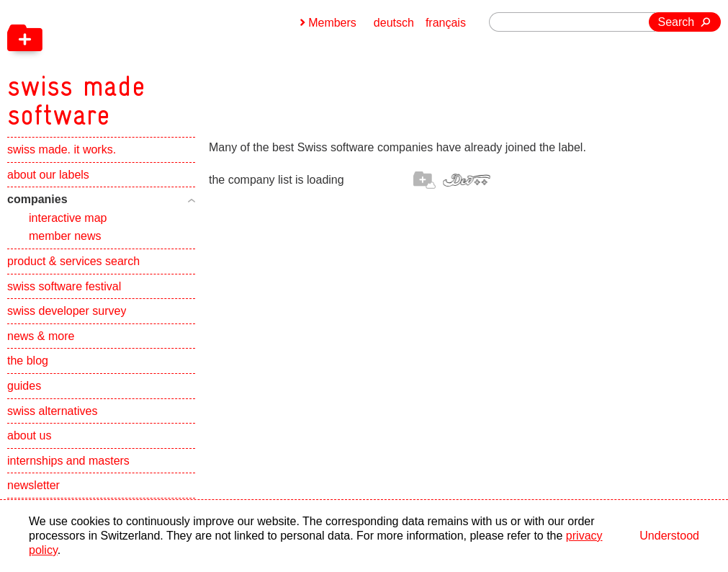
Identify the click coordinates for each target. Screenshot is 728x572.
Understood (669, 536)
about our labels (48, 175)
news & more (41, 336)
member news (65, 236)
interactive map (68, 218)
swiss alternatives (52, 411)
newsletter (33, 485)
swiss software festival (64, 286)
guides (24, 386)
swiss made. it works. (62, 149)
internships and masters (68, 461)
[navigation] (151, 65)
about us (29, 435)
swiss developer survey (67, 311)
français (446, 23)
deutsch (394, 23)
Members (332, 23)
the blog (28, 361)
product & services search (73, 261)
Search (677, 22)
